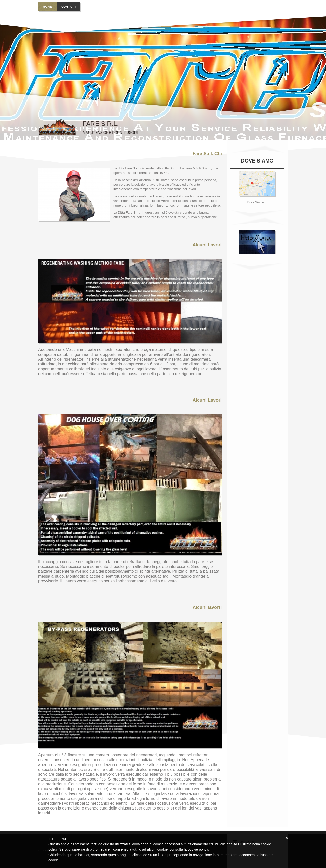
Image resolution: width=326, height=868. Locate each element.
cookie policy (198, 849)
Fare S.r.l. (101, 124)
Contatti (69, 7)
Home (47, 7)
